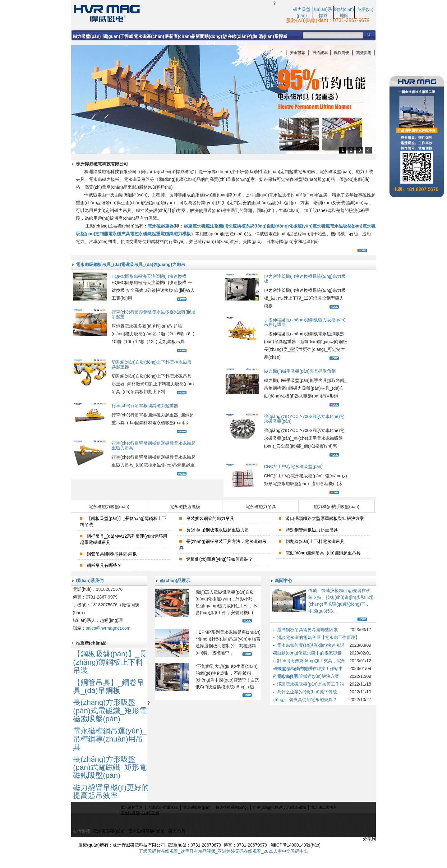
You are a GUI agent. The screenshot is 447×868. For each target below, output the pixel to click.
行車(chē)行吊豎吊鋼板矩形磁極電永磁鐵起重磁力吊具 (154, 445)
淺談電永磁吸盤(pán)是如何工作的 (310, 684)
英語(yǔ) (365, 9)
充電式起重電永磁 (163, 807)
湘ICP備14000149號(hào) (296, 845)
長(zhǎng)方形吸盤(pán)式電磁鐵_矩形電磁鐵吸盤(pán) (110, 710)
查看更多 (363, 250)
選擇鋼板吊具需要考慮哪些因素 (307, 630)
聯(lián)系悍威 (273, 36)
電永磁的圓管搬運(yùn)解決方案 (308, 676)
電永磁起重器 (161, 226)
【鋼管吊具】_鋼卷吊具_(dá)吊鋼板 (109, 686)
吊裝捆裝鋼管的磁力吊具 (210, 518)
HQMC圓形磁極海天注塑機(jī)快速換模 (149, 276)
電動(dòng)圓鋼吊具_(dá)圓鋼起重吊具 (323, 553)
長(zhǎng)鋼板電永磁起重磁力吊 (218, 530)
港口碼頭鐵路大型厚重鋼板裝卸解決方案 (325, 518)
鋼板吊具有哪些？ (104, 565)
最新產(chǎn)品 (180, 36)
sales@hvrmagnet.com (108, 628)
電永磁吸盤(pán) (346, 226)
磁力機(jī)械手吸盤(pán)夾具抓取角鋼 (300, 371)
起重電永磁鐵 (197, 226)
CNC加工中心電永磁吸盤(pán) (293, 466)
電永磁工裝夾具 (324, 807)
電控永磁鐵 (141, 234)
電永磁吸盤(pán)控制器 (140, 813)
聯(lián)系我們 (90, 581)
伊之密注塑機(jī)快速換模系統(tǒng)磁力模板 (305, 279)
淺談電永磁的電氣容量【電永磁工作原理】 (318, 637)
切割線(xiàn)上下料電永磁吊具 (315, 541)
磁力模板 (182, 234)
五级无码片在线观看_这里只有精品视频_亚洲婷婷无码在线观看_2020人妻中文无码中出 (224, 851)
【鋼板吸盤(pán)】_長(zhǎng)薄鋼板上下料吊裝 (110, 662)
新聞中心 (283, 581)
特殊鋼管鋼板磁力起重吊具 (312, 530)
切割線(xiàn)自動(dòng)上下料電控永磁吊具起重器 (152, 364)
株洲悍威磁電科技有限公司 (139, 845)
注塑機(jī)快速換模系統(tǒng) (238, 226)
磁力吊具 (177, 831)
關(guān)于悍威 (118, 36)
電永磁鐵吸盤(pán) (146, 831)
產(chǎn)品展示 (175, 581)
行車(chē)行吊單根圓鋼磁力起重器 (145, 406)
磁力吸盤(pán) (87, 36)
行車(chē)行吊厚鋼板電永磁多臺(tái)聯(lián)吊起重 (153, 314)
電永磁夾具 (119, 234)
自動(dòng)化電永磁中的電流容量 (309, 653)
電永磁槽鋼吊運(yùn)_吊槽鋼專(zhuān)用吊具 (110, 739)
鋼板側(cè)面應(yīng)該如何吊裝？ (219, 559)
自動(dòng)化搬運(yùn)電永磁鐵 (298, 226)
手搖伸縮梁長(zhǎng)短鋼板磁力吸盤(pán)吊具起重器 (305, 322)
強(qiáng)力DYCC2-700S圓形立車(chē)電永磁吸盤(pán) (304, 419)
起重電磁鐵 (163, 234)
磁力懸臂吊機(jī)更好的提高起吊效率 (111, 791)
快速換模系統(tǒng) (232, 807)
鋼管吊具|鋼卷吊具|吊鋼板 (112, 554)
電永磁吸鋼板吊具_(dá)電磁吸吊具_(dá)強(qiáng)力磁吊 (131, 264)
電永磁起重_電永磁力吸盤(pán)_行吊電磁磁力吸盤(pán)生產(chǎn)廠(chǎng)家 (172, 13)
